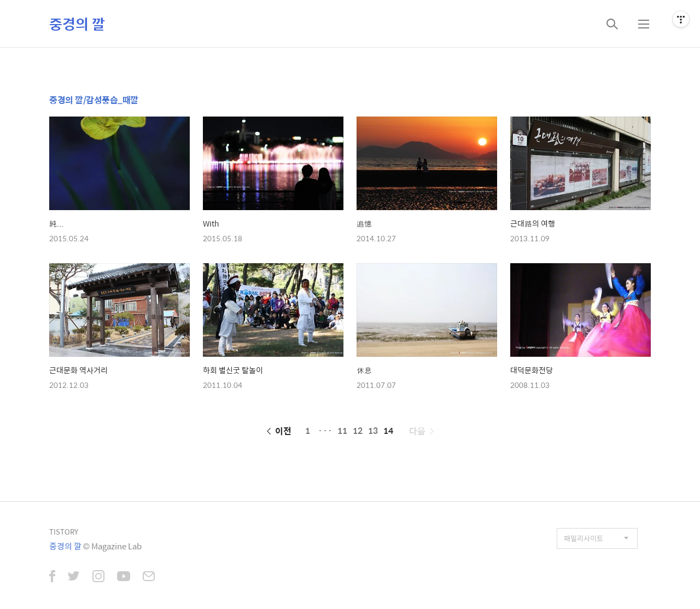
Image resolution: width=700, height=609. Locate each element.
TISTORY (64, 532)
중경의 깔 (77, 24)
